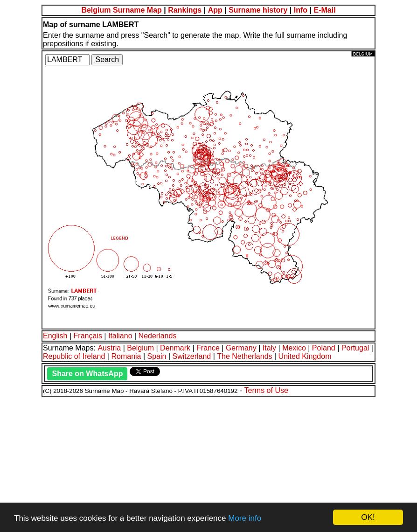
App (215, 10)
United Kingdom (305, 356)
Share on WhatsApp (87, 374)
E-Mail (324, 10)
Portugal (355, 348)
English (55, 336)
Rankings (185, 10)
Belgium (140, 348)
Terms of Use (266, 390)
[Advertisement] (208, 463)
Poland (324, 348)
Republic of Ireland (74, 356)
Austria (109, 348)
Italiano (120, 336)
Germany (241, 348)
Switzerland (192, 356)
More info (245, 518)
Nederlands (158, 336)
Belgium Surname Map (121, 10)
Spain (157, 356)
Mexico (294, 348)
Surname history (258, 10)
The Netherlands (244, 356)
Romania (126, 356)
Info (301, 10)
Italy (269, 348)
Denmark (175, 348)
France (208, 348)
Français (88, 336)
